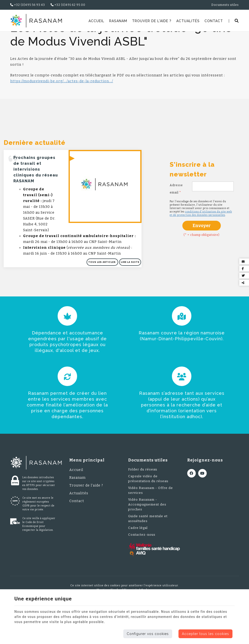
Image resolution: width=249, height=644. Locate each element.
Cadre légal (138, 559)
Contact (214, 21)
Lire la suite (130, 294)
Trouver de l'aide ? (152, 21)
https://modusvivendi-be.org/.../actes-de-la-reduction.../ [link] (62, 113)
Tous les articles (102, 294)
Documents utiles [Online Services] (225, 5)
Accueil (96, 21)
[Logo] (36, 21)
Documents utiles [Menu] (148, 492)
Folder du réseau (143, 501)
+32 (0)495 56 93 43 (28, 5)
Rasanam (118, 21)
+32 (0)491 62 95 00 (68, 5)
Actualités (188, 21)
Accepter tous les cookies (205, 634)
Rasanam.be (23, 38)
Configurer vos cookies (148, 634)
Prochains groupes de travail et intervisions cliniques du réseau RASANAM (36, 201)
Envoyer (202, 257)
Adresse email (176, 220)
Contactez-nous (142, 566)
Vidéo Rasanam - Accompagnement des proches (147, 536)
